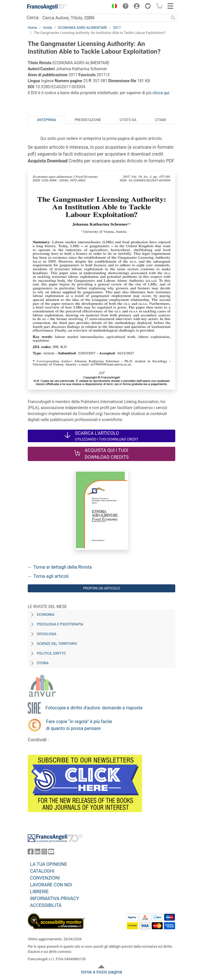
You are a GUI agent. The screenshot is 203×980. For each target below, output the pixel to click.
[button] (113, 7)
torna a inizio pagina (101, 972)
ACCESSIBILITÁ (46, 905)
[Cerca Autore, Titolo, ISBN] (105, 18)
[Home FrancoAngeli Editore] (47, 7)
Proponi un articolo (102, 588)
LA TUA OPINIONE (49, 864)
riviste (47, 28)
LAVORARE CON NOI (51, 885)
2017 (117, 28)
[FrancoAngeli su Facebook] (31, 853)
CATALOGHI (42, 871)
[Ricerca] (173, 18)
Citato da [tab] (128, 120)
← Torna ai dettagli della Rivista (60, 567)
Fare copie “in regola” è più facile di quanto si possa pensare (79, 725)
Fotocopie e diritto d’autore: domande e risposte (94, 708)
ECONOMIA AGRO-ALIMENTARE (82, 28)
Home (32, 28)
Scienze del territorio (57, 644)
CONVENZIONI (45, 878)
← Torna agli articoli (48, 576)
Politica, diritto (51, 653)
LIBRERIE (39, 892)
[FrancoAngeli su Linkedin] (37, 853)
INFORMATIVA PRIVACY (54, 898)
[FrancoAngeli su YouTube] (51, 853)
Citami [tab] (160, 120)
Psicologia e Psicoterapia (60, 624)
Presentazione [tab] (88, 120)
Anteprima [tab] (46, 120)
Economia (46, 615)
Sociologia (47, 634)
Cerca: (33, 18)
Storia (43, 663)
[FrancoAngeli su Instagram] (44, 853)
